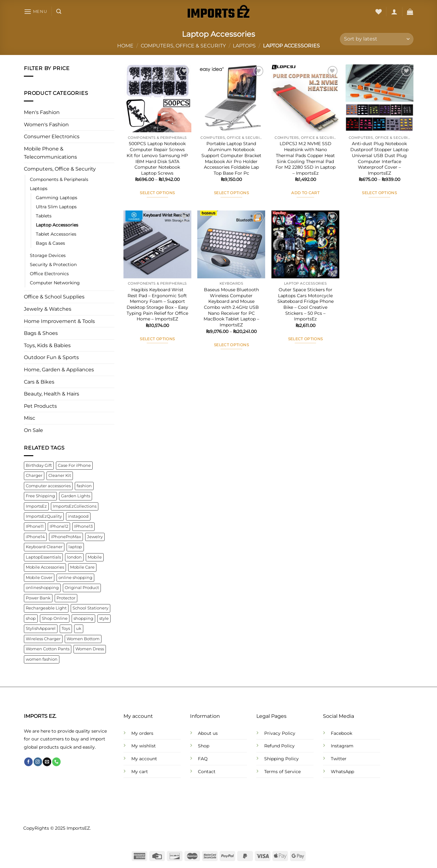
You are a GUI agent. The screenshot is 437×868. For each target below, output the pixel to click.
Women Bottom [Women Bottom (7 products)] (83, 639)
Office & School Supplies (54, 297)
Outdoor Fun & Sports (51, 358)
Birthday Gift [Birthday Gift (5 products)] (39, 465)
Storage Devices (48, 256)
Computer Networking (55, 283)
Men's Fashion (42, 113)
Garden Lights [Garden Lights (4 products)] (76, 496)
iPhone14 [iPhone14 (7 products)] (35, 537)
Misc (30, 418)
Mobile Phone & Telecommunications (50, 153)
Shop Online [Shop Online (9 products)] (55, 618)
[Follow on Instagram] (38, 762)
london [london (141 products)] (74, 557)
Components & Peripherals (59, 179)
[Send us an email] (47, 762)
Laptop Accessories (57, 225)
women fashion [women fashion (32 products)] (42, 659)
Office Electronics (49, 274)
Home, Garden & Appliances (59, 370)
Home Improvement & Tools (59, 321)
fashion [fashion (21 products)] (84, 486)
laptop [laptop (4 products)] (75, 547)
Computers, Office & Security (183, 46)
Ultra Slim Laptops (56, 207)
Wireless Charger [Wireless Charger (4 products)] (43, 639)
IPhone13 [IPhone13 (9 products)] (83, 527)
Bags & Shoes (41, 333)
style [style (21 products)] (104, 618)
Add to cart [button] (305, 193)
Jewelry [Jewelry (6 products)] (95, 537)
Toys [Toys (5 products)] (66, 629)
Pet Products (40, 406)
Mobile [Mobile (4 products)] (95, 557)
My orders (142, 733)
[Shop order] (377, 39)
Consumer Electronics (52, 137)
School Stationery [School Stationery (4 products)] (90, 608)
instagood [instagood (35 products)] (78, 516)
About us (208, 733)
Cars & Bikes (39, 382)
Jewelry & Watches (48, 309)
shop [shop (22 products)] (31, 618)
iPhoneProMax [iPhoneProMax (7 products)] (66, 537)
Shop (204, 746)
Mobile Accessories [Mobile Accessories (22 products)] (45, 568)
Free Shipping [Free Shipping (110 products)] (40, 496)
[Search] (59, 11)
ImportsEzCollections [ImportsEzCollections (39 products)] (75, 506)
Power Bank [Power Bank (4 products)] (38, 598)
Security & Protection (53, 265)
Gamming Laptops (57, 198)
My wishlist (144, 746)
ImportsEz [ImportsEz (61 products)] (36, 506)
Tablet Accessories (56, 234)
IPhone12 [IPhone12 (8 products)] (59, 527)
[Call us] (56, 762)
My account (144, 759)
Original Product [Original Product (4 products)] (82, 588)
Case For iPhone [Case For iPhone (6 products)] (74, 465)
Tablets (44, 216)
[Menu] (36, 11)
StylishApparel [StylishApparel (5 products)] (41, 629)
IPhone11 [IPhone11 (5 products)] (35, 527)
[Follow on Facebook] (28, 762)
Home (125, 46)
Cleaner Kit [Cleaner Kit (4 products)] (60, 476)
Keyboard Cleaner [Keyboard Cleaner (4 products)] (44, 547)
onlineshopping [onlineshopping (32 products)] (42, 588)
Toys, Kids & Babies (47, 345)
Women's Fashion (46, 125)
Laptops (244, 46)
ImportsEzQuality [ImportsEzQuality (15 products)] (44, 516)
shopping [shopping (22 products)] (83, 618)
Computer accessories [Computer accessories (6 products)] (48, 486)
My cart (140, 772)
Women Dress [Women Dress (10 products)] (90, 649)
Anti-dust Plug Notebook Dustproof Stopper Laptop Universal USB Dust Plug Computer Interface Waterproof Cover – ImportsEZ (379, 158)
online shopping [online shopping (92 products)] (75, 578)
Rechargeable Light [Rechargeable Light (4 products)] (46, 608)
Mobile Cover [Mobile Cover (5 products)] (39, 578)
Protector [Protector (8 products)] (66, 598)
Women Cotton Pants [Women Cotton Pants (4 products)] (48, 649)
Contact (207, 772)
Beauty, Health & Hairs (52, 394)
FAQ (203, 759)
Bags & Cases (50, 243)
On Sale (33, 430)
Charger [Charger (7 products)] (34, 476)
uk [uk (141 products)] (79, 629)
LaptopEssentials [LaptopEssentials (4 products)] (43, 557)
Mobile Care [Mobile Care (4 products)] (82, 568)
